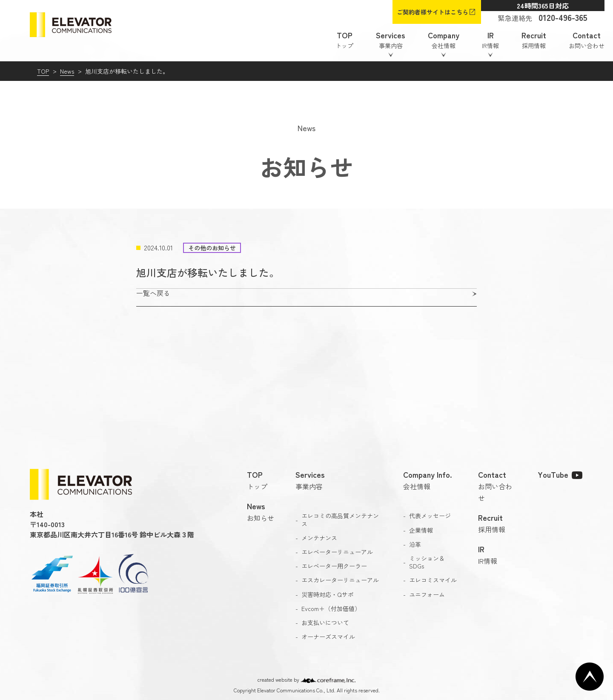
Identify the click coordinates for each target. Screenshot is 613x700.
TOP (43, 71)
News (67, 71)
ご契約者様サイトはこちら (433, 12)
